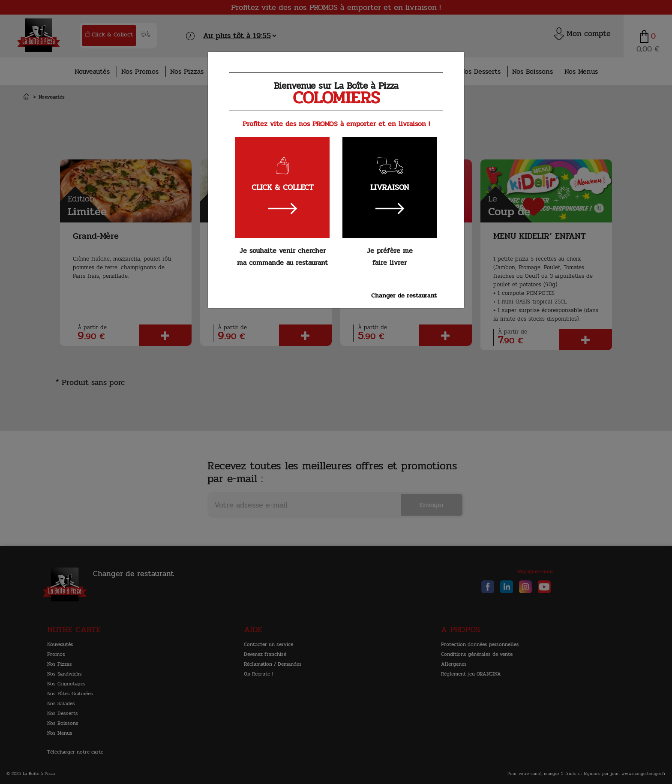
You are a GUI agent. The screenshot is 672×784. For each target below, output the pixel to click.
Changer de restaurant (404, 295)
